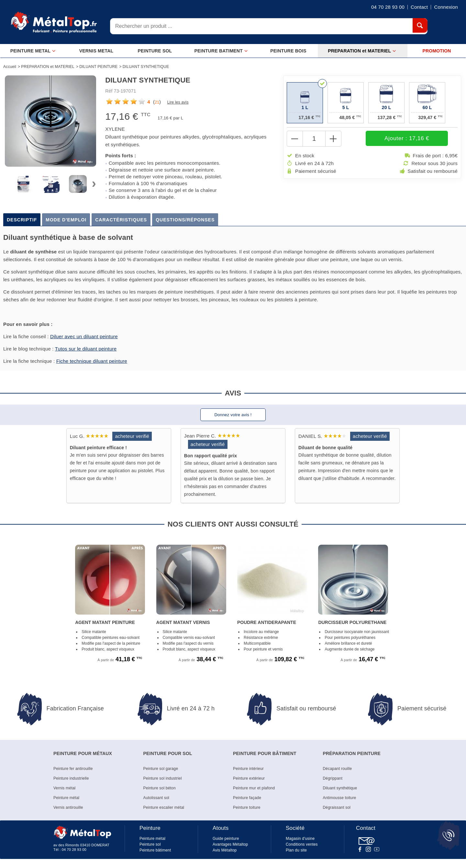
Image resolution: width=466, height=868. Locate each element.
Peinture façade (247, 798)
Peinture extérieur (249, 778)
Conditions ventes (302, 844)
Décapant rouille (338, 769)
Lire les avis (178, 102)
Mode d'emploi (66, 220)
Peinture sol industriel (163, 778)
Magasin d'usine (300, 839)
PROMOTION (437, 51)
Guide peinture (226, 839)
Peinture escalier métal (164, 807)
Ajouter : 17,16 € (386, 139)
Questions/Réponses (185, 220)
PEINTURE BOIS (288, 51)
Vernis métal (64, 788)
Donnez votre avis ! (233, 415)
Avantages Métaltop (230, 844)
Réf (109, 91)
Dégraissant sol (337, 807)
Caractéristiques (121, 220)
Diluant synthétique (340, 788)
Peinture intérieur (248, 769)
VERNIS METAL (96, 51)
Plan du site (296, 850)
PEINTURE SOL (155, 51)
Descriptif (22, 220)
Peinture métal (66, 798)
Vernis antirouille (68, 807)
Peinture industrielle (71, 778)
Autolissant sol (156, 798)
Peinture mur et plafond (254, 788)
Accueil (10, 67)
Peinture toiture (247, 807)
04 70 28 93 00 (74, 850)
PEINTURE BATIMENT (221, 51)
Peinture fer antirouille (73, 769)
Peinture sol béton (160, 788)
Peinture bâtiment (155, 850)
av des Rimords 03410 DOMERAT (81, 845)
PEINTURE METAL (33, 51)
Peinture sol (150, 844)
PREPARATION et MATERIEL (362, 51)
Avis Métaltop (225, 850)
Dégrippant (333, 778)
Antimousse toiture (340, 798)
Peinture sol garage (161, 769)
